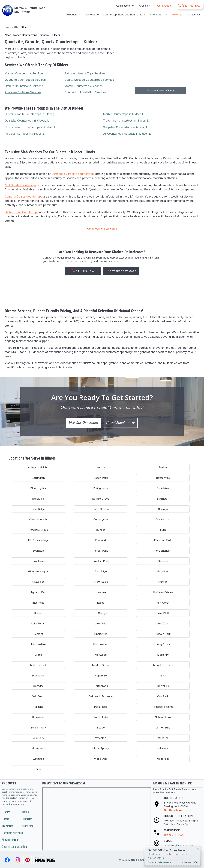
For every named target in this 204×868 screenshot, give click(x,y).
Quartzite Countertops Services (25, 80)
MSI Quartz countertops (20, 185)
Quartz (6, 819)
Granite (6, 812)
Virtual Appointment (120, 423)
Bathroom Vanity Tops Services (85, 73)
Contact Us (194, 15)
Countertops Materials (14, 846)
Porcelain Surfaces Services (23, 92)
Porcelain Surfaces (12, 833)
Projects (177, 15)
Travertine (8, 826)
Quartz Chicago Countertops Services (89, 80)
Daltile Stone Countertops (22, 212)
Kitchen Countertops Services (24, 73)
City (16, 27)
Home (8, 27)
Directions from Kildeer (160, 90)
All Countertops (10, 840)
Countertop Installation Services (85, 92)
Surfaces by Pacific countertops (73, 174)
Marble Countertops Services (83, 86)
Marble (26, 812)
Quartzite (27, 819)
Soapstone (28, 826)
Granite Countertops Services (24, 86)
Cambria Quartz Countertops (24, 197)
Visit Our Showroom (83, 423)
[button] (125, 6)
